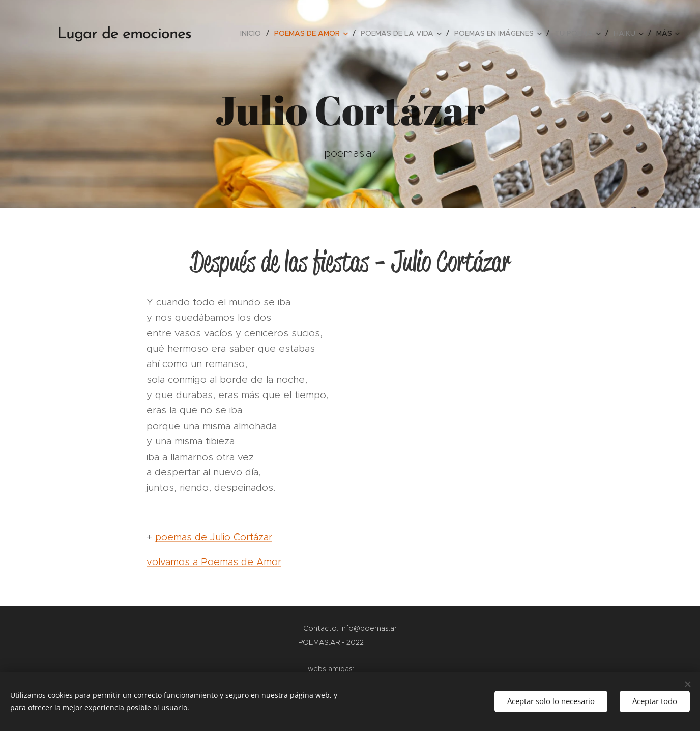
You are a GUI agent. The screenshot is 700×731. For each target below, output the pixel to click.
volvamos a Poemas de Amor (214, 562)
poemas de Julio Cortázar (214, 537)
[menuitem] (253, 33)
